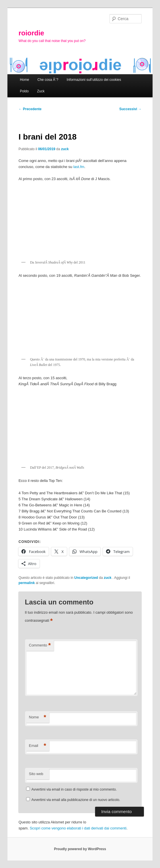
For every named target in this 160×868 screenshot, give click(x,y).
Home (24, 80)
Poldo (24, 91)
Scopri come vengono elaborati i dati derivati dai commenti (78, 828)
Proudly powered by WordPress (80, 849)
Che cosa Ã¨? (48, 80)
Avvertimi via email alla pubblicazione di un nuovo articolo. (76, 800)
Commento (40, 645)
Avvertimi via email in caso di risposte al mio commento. (74, 789)
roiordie (31, 33)
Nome (38, 717)
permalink (27, 583)
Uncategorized (86, 578)
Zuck (41, 91)
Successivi (130, 109)
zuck (65, 149)
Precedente (30, 109)
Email (38, 746)
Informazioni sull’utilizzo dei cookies (94, 80)
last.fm (79, 167)
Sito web (36, 774)
